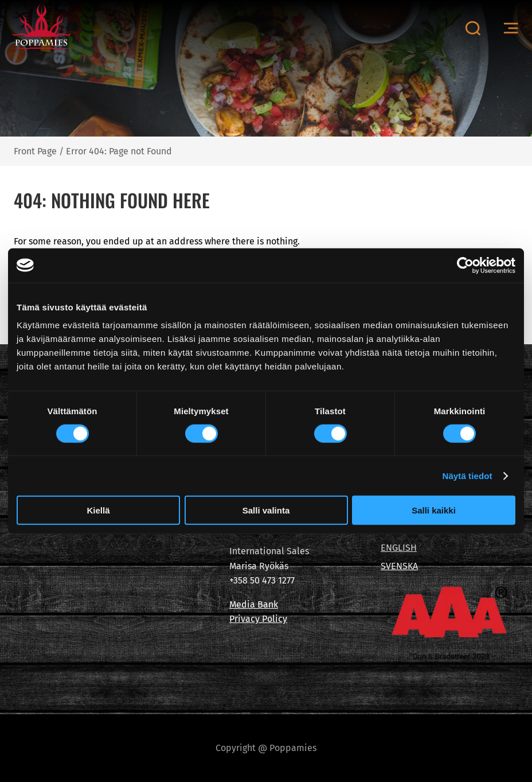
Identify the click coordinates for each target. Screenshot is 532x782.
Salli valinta (266, 510)
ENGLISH (399, 548)
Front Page (35, 151)
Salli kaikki (434, 510)
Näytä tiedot (468, 475)
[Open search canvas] (473, 28)
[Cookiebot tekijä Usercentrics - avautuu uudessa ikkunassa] (465, 265)
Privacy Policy (258, 619)
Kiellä (98, 510)
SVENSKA (399, 566)
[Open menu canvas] (511, 28)
